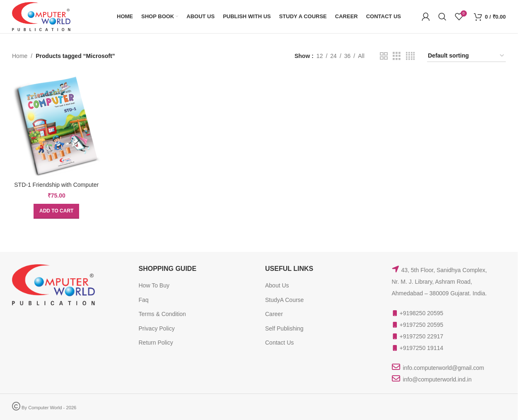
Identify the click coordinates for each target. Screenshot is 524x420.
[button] (56, 211)
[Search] (442, 17)
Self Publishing (284, 328)
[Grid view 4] (410, 56)
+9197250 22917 (422, 336)
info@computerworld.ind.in (437, 379)
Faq (144, 300)
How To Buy (154, 285)
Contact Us (279, 343)
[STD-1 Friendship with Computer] (56, 126)
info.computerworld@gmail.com (444, 368)
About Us (277, 285)
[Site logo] (41, 16)
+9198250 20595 (422, 313)
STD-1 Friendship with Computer (56, 185)
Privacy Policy (157, 328)
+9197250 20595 (422, 325)
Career (274, 314)
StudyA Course (284, 300)
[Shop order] (466, 56)
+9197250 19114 (422, 348)
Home (20, 56)
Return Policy (156, 343)
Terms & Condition (162, 314)
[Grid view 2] (384, 56)
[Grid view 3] (397, 56)
